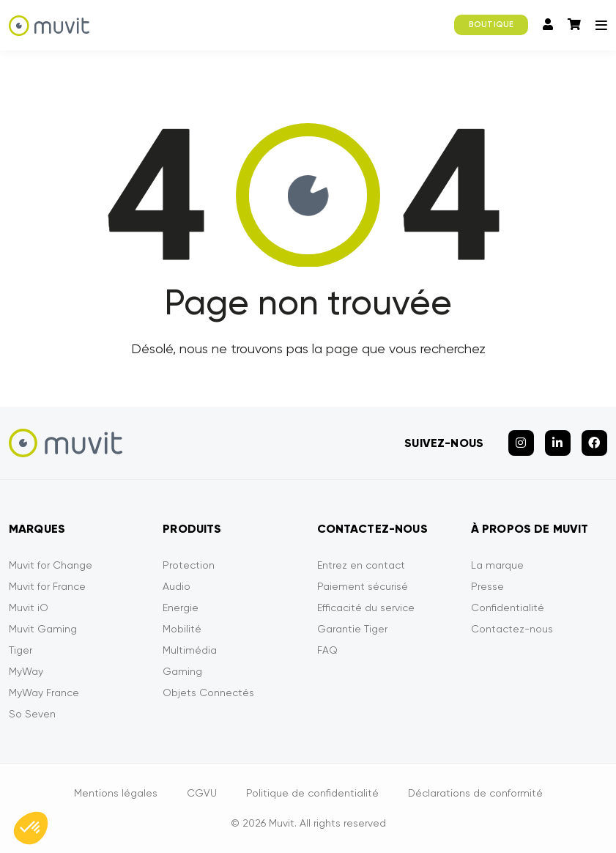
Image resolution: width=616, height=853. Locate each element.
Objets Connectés (208, 693)
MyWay (26, 671)
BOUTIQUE (491, 25)
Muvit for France (47, 586)
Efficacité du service (366, 608)
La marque (497, 565)
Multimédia (190, 650)
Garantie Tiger (352, 629)
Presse (487, 586)
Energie (181, 608)
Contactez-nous (512, 629)
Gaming (182, 671)
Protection (189, 565)
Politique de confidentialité (312, 793)
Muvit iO (29, 608)
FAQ (327, 650)
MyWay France (44, 693)
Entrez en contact (361, 565)
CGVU (202, 793)
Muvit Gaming (43, 629)
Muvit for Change (51, 565)
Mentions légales (116, 793)
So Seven (32, 714)
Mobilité (182, 629)
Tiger (21, 650)
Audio (177, 586)
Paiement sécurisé (363, 586)
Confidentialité (508, 608)
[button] (31, 828)
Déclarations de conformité (475, 793)
